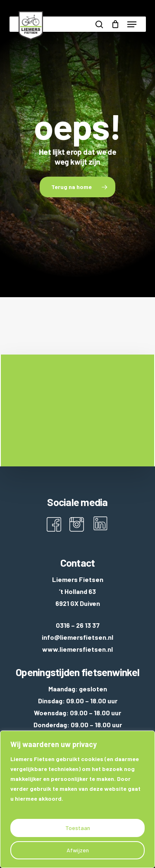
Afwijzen (78, 850)
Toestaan (78, 828)
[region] (77, 799)
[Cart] (115, 24)
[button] (132, 24)
